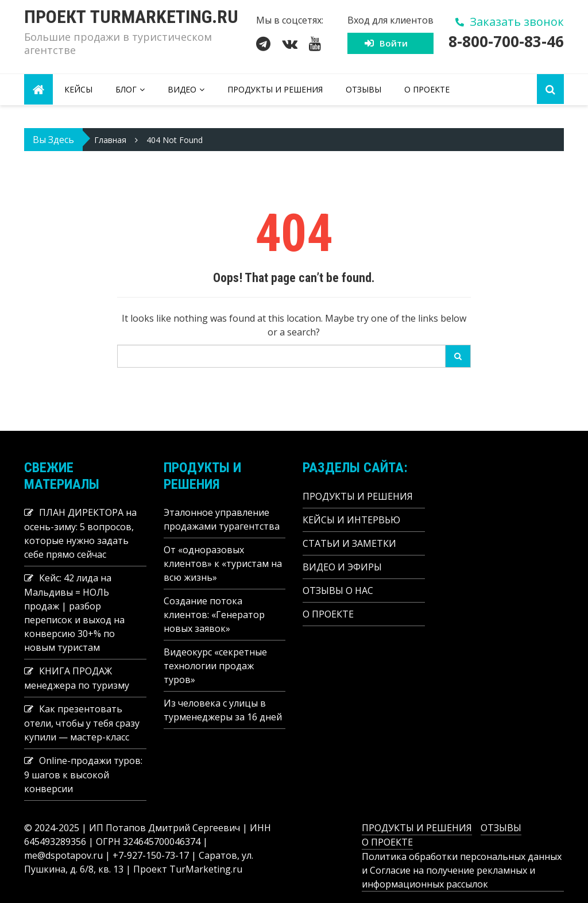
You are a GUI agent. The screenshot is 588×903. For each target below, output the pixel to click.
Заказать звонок (517, 22)
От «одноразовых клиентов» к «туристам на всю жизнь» (223, 564)
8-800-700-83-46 (506, 41)
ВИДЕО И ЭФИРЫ (342, 567)
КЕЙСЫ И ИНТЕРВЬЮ (351, 520)
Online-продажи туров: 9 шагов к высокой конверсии (83, 775)
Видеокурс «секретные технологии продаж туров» (215, 666)
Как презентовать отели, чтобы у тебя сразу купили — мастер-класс (82, 723)
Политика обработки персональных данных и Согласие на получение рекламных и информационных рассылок (462, 870)
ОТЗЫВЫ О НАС (338, 591)
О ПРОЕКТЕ (427, 89)
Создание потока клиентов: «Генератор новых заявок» (214, 615)
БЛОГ (126, 89)
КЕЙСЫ (78, 89)
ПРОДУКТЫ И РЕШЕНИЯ (275, 89)
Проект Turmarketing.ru (131, 17)
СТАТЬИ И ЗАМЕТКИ (349, 543)
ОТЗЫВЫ (363, 89)
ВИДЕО (182, 89)
